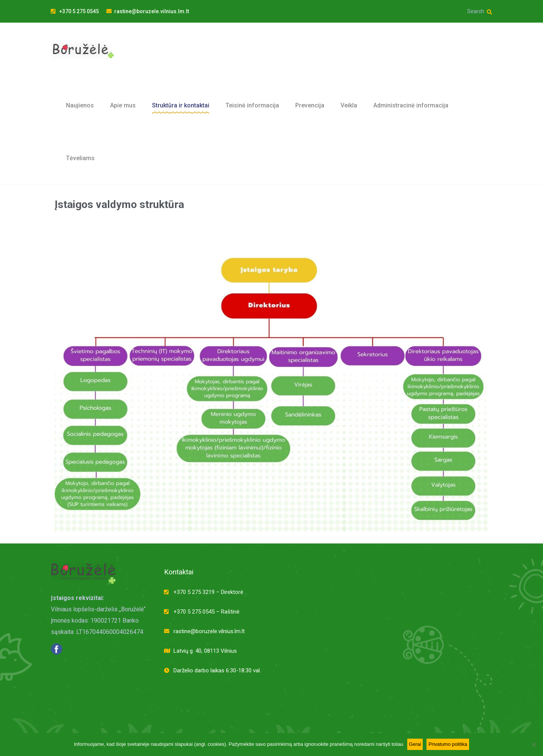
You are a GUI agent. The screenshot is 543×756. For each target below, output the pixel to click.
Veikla (349, 105)
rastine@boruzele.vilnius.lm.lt (148, 11)
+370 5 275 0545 (75, 11)
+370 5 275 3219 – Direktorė (208, 592)
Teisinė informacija (252, 105)
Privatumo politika (448, 744)
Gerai (415, 744)
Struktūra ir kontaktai (181, 105)
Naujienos (80, 105)
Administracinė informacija (411, 105)
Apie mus (123, 105)
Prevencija (310, 105)
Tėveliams (80, 158)
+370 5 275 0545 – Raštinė (206, 612)
